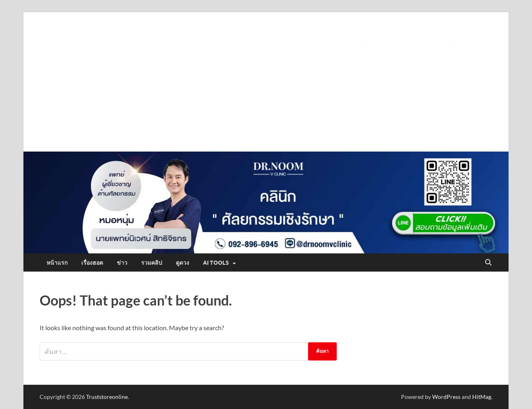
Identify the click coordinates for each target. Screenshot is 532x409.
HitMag (482, 397)
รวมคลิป (152, 263)
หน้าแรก (57, 263)
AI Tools (216, 263)
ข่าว (122, 263)
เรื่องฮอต (92, 263)
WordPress (446, 397)
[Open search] (488, 263)
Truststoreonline (107, 397)
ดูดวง (183, 263)
